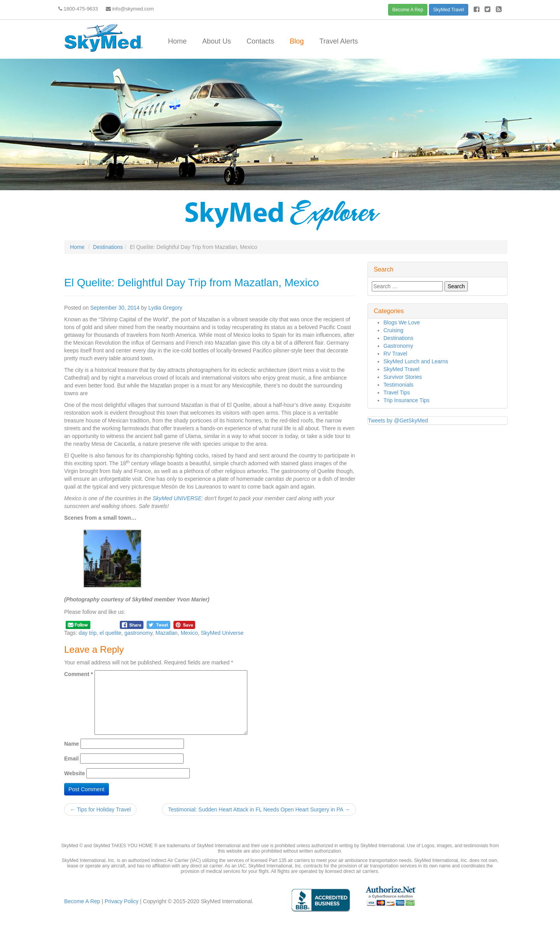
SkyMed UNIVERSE (177, 498)
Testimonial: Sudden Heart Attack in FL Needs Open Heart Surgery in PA (259, 809)
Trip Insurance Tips (407, 400)
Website (74, 773)
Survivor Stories (403, 377)
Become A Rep (408, 10)
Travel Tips (397, 392)
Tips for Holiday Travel (100, 809)
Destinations (108, 247)
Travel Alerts (339, 41)
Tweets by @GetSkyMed (398, 420)
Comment (79, 674)
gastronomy (138, 633)
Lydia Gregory (165, 308)
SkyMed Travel (449, 10)
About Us (217, 41)
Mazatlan (167, 633)
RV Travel (395, 354)
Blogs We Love (402, 322)
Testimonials (398, 385)
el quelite (110, 633)
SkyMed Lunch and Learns (416, 361)
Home (177, 41)
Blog (297, 41)
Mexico (189, 633)
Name (72, 744)
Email (71, 759)
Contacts (260, 41)
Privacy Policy (121, 901)
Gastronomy (398, 346)
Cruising (393, 330)
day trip (87, 633)
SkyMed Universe (222, 633)
